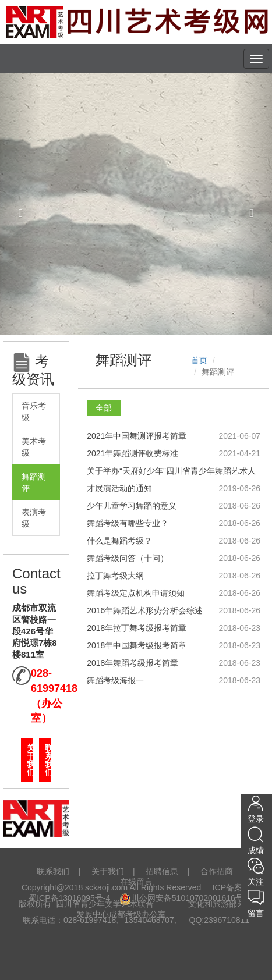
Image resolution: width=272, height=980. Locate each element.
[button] (20, 204)
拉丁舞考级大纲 (115, 576)
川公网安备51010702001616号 (181, 898)
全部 (104, 408)
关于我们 (30, 760)
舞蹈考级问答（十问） (128, 558)
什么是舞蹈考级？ (119, 541)
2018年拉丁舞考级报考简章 (137, 628)
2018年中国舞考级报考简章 (137, 645)
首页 (199, 360)
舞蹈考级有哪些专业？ (128, 523)
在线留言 (136, 882)
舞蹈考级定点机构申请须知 (136, 593)
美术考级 (34, 447)
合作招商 (217, 871)
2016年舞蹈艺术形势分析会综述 (145, 610)
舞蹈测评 (34, 482)
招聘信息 (162, 871)
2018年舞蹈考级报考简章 (133, 663)
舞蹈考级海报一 (115, 680)
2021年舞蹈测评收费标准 (133, 453)
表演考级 (34, 518)
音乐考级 (34, 411)
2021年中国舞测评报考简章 (137, 436)
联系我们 (48, 760)
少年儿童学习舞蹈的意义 (132, 506)
